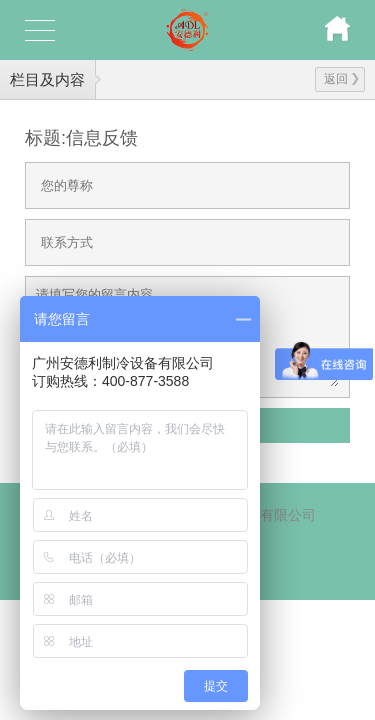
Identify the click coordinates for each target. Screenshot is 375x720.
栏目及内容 (47, 79)
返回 (341, 79)
